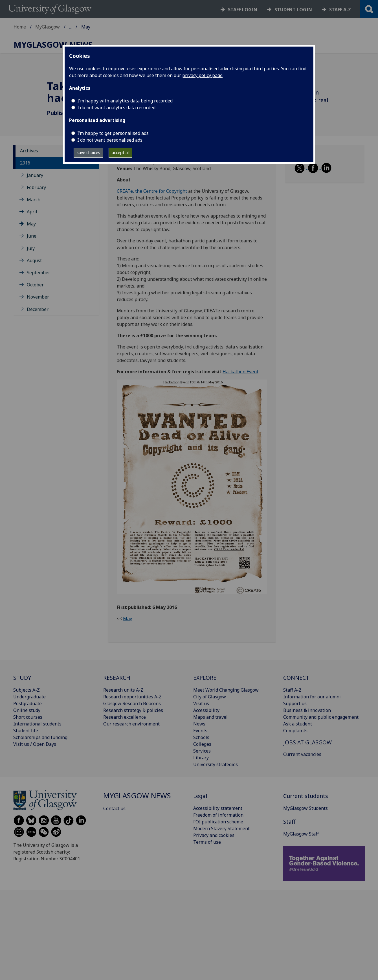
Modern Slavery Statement (221, 828)
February (36, 187)
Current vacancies (302, 754)
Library (201, 758)
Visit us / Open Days (35, 744)
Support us (295, 703)
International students (37, 724)
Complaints (295, 731)
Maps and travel (210, 717)
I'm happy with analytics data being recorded (125, 101)
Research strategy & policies (133, 710)
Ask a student (298, 724)
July (31, 248)
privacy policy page (202, 75)
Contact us (114, 808)
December (38, 309)
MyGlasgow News (88, 27)
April (32, 212)
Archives (29, 151)
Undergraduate (29, 697)
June (32, 236)
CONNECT (296, 678)
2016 (25, 163)
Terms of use (207, 842)
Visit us (201, 703)
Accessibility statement (218, 808)
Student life (26, 731)
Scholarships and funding (40, 737)
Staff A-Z (292, 690)
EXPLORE (205, 678)
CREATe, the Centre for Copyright (152, 191)
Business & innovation (307, 710)
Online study (27, 710)
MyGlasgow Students (306, 808)
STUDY (22, 678)
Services (202, 751)
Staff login (243, 10)
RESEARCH (117, 678)
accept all (121, 153)
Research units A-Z (123, 690)
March (34, 199)
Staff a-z (340, 10)
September (39, 273)
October (35, 285)
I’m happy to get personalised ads (113, 133)
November (38, 297)
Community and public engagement (321, 717)
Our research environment (131, 724)
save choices (88, 153)
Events (200, 731)
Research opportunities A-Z (132, 697)
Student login (293, 10)
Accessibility (206, 710)
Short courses (28, 717)
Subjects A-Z (27, 690)
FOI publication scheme (218, 822)
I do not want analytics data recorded (116, 108)
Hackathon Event (240, 372)
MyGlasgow (48, 27)
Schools (201, 737)
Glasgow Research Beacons (132, 703)
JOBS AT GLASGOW (307, 742)
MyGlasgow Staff (301, 834)
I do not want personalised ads (110, 140)
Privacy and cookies (214, 835)
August (34, 260)
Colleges (202, 744)
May (31, 224)
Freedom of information (218, 815)
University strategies (216, 764)
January (35, 175)
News (199, 724)
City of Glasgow (210, 697)
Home (20, 27)
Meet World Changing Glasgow (226, 690)
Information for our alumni (312, 697)
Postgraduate (28, 703)
